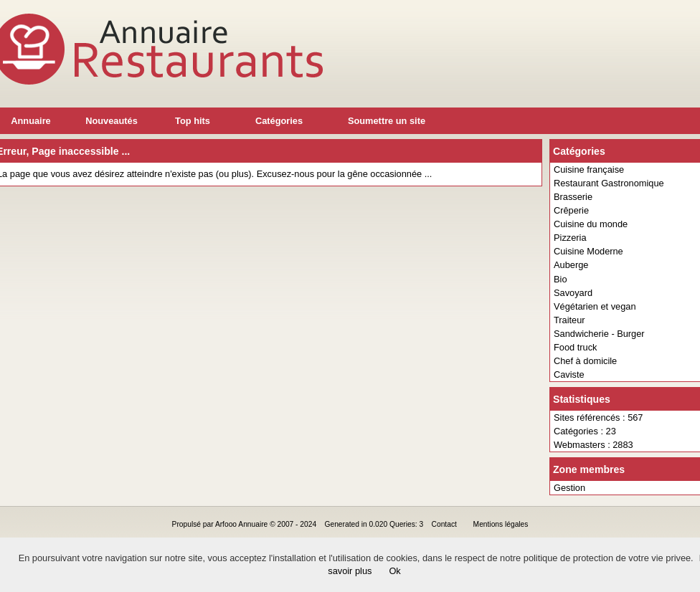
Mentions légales (501, 524)
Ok (394, 571)
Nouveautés (112, 121)
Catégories (279, 121)
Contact (444, 524)
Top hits (193, 121)
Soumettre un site (387, 121)
